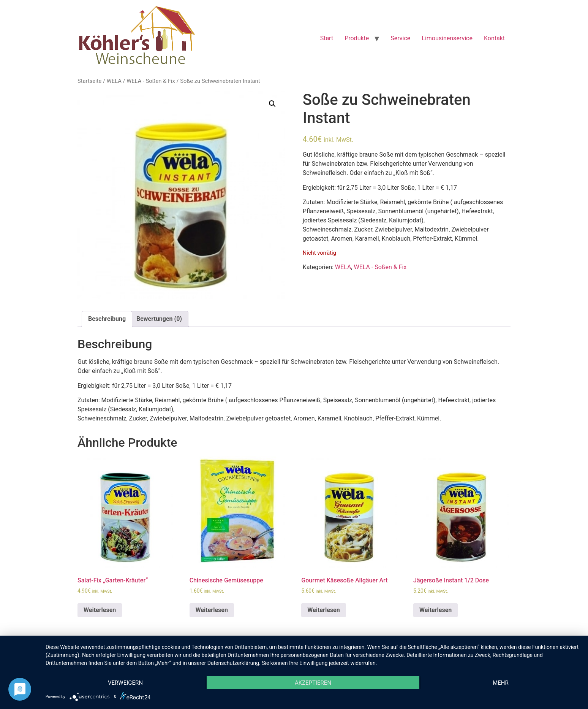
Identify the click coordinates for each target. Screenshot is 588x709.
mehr (501, 683)
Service (400, 38)
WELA (114, 81)
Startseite (89, 81)
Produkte (357, 38)
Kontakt (494, 38)
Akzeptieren (313, 683)
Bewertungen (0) (159, 319)
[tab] (107, 319)
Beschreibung (107, 319)
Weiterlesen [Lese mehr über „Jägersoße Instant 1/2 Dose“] (435, 610)
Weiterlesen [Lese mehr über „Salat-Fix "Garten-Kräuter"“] (100, 610)
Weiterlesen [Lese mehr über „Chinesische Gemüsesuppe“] (212, 610)
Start (327, 38)
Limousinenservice (447, 38)
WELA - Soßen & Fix (151, 81)
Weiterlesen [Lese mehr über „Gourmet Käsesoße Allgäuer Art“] (323, 610)
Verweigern (125, 683)
